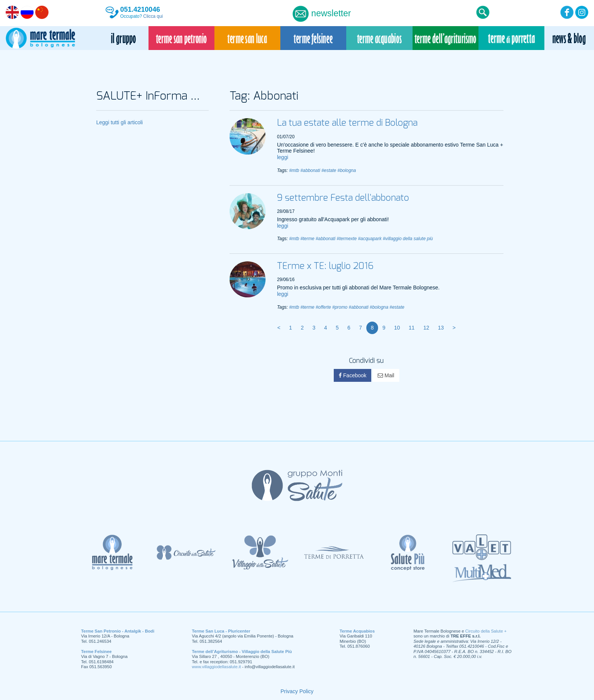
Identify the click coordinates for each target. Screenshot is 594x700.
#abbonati (310, 170)
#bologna (347, 170)
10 (397, 328)
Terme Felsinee (96, 652)
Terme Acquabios (357, 631)
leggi (283, 157)
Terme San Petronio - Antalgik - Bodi (118, 631)
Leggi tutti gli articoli (120, 122)
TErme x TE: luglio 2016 (325, 266)
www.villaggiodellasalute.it (216, 667)
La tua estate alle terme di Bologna (347, 123)
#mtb (294, 170)
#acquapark (370, 239)
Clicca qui (153, 16)
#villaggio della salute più (408, 239)
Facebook (352, 375)
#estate (329, 170)
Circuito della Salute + (486, 631)
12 (426, 328)
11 (412, 328)
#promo (340, 307)
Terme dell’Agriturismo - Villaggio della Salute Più (242, 652)
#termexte (347, 239)
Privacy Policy (297, 691)
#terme (307, 239)
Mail (386, 375)
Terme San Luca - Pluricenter (221, 631)
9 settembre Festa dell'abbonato (343, 198)
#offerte (323, 307)
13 (441, 328)
